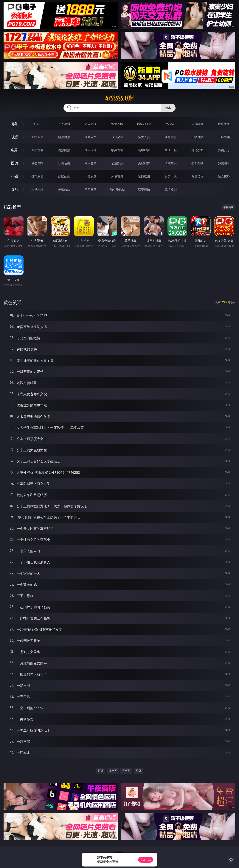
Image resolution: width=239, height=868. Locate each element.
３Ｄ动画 (117, 137)
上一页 (113, 771)
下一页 (126, 771)
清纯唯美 (171, 163)
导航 (15, 189)
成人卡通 (91, 150)
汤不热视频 (117, 189)
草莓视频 (91, 189)
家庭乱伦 (64, 176)
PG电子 (37, 124)
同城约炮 (37, 189)
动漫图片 (117, 163)
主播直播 (197, 137)
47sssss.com (119, 98)
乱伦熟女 (197, 150)
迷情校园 (144, 176)
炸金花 (171, 124)
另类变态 (224, 150)
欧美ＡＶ (91, 137)
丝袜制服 (171, 137)
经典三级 (171, 150)
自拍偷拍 (64, 137)
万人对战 (91, 124)
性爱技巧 (224, 176)
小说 (15, 176)
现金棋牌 (197, 124)
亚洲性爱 (37, 150)
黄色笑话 (197, 176)
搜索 (168, 108)
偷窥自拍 (37, 163)
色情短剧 (171, 189)
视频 (15, 137)
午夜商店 (64, 189)
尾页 (139, 771)
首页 (100, 771)
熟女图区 (197, 163)
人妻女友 (91, 176)
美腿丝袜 (144, 163)
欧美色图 (91, 163)
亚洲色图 (64, 163)
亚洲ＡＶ (37, 137)
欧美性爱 (117, 150)
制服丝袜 (144, 150)
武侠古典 (117, 176)
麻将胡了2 (144, 124)
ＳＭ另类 (224, 137)
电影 (15, 150)
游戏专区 (117, 124)
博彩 (15, 124)
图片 (15, 163)
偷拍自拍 (64, 150)
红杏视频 (144, 189)
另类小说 (171, 176)
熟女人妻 (144, 137)
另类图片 (224, 163)
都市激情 (37, 176)
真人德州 (64, 124)
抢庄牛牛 (224, 124)
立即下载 (146, 860)
